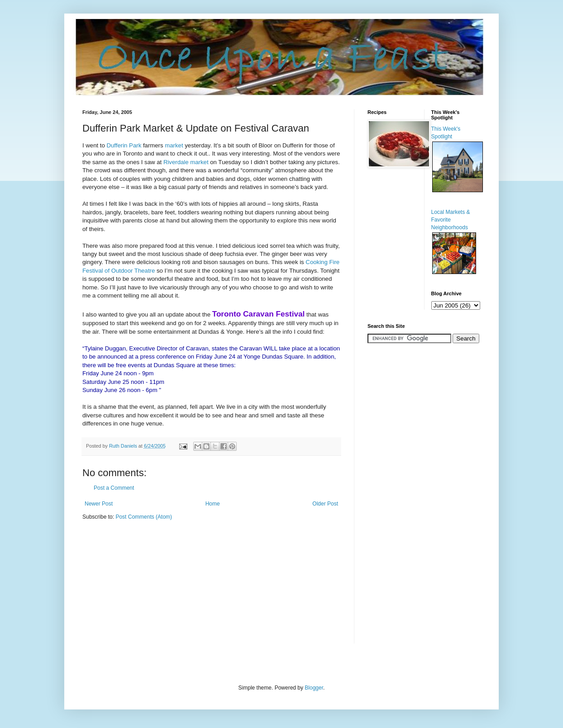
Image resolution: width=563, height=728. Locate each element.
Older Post (325, 504)
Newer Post (99, 504)
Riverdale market (187, 162)
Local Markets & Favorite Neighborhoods (451, 220)
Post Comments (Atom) (144, 517)
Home (213, 504)
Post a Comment (114, 488)
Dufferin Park (125, 145)
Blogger (314, 688)
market (174, 145)
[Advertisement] (395, 492)
